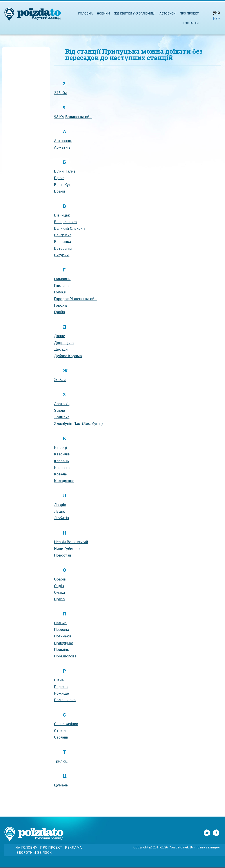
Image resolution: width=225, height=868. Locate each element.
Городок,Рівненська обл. (76, 299)
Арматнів (62, 147)
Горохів (61, 305)
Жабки (60, 380)
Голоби (60, 292)
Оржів (59, 599)
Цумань (61, 785)
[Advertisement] (26, 115)
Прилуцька (64, 643)
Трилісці (61, 761)
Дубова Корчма (68, 356)
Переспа (62, 629)
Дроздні (61, 349)
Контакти (191, 23)
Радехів (61, 687)
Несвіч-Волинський (71, 542)
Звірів (60, 410)
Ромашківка (65, 700)
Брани (60, 191)
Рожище (61, 693)
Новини (103, 13)
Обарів (60, 579)
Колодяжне (64, 481)
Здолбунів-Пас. (68, 423)
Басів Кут (62, 185)
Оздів (59, 586)
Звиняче (62, 417)
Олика (59, 592)
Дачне (60, 336)
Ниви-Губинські (68, 549)
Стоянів (61, 737)
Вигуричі (62, 255)
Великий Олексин (69, 228)
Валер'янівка (65, 222)
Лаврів (60, 505)
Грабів (60, 312)
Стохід (60, 731)
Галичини (62, 279)
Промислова (65, 656)
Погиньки (63, 636)
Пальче (60, 623)
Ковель (60, 474)
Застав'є (62, 404)
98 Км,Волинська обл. (73, 117)
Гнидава (61, 285)
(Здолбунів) (92, 423)
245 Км (60, 93)
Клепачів (62, 467)
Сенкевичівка (66, 724)
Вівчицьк (62, 215)
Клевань (61, 461)
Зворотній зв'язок (34, 853)
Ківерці (60, 447)
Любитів (62, 518)
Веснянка (63, 241)
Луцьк (59, 511)
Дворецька (64, 343)
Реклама (73, 847)
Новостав (63, 555)
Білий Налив (65, 171)
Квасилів (62, 454)
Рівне (59, 680)
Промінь (62, 649)
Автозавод (64, 141)
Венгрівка (63, 235)
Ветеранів (63, 248)
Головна (85, 13)
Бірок (59, 178)
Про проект (189, 13)
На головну (26, 847)
